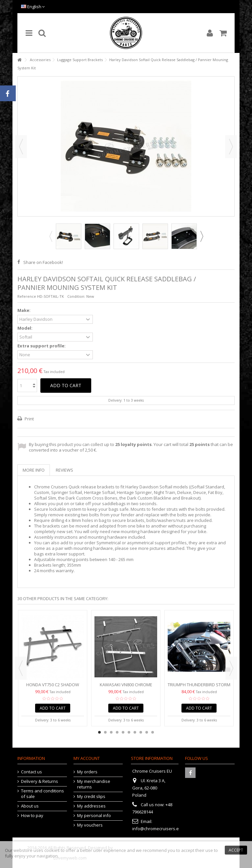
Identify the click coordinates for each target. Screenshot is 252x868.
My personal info (94, 816)
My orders (87, 772)
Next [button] (231, 147)
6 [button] (129, 732)
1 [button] (99, 732)
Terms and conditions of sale (42, 794)
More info (34, 470)
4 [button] (117, 732)
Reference (27, 296)
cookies (52, 850)
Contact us (31, 772)
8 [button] (141, 732)
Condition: (76, 296)
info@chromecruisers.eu (157, 829)
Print (29, 419)
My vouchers (90, 825)
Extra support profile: (42, 346)
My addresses (91, 806)
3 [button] (111, 732)
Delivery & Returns (40, 781)
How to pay (32, 816)
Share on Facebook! (43, 262)
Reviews (64, 470)
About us (30, 806)
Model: (25, 328)
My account (87, 758)
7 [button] (135, 732)
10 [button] (153, 732)
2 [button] (105, 732)
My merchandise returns (94, 784)
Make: (24, 310)
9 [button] (147, 732)
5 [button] (123, 732)
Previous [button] (21, 147)
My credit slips (91, 797)
